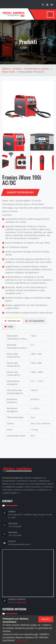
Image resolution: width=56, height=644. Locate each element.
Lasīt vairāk (21, 641)
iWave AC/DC (9, 72)
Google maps (20, 602)
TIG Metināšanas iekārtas (37, 69)
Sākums (6, 69)
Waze (11, 602)
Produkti (17, 69)
